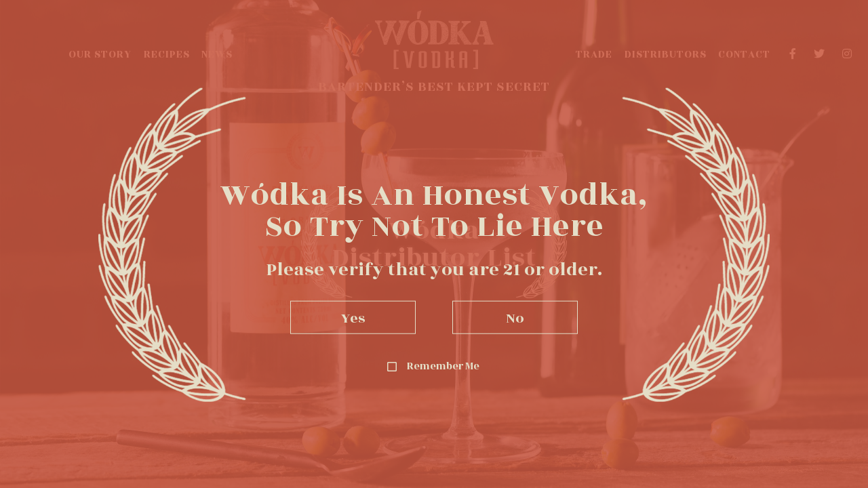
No (515, 317)
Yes (353, 317)
